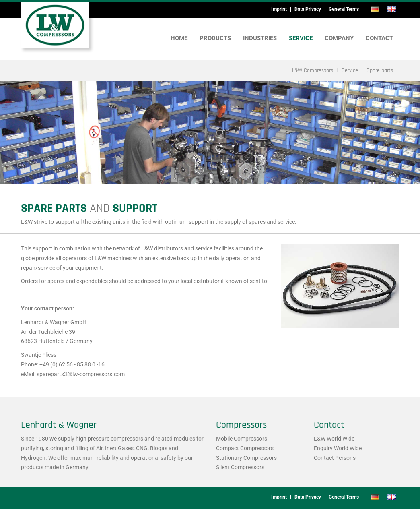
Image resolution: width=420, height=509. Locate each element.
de (375, 9)
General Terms (344, 9)
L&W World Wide (334, 439)
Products (215, 38)
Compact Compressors (245, 448)
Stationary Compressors (246, 458)
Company (339, 38)
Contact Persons (335, 458)
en (391, 9)
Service (301, 38)
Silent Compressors (240, 467)
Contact (379, 38)
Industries (260, 38)
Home (179, 38)
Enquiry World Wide (338, 448)
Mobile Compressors (242, 439)
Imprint (279, 9)
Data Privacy (308, 9)
